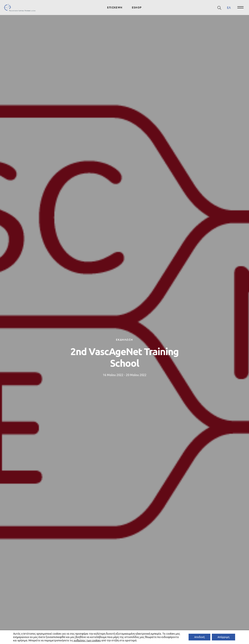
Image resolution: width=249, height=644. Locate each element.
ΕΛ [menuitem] (229, 7)
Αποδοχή (199, 637)
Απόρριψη (223, 637)
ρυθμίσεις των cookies (87, 640)
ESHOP (137, 7)
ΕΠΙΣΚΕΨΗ (115, 7)
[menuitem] (229, 8)
